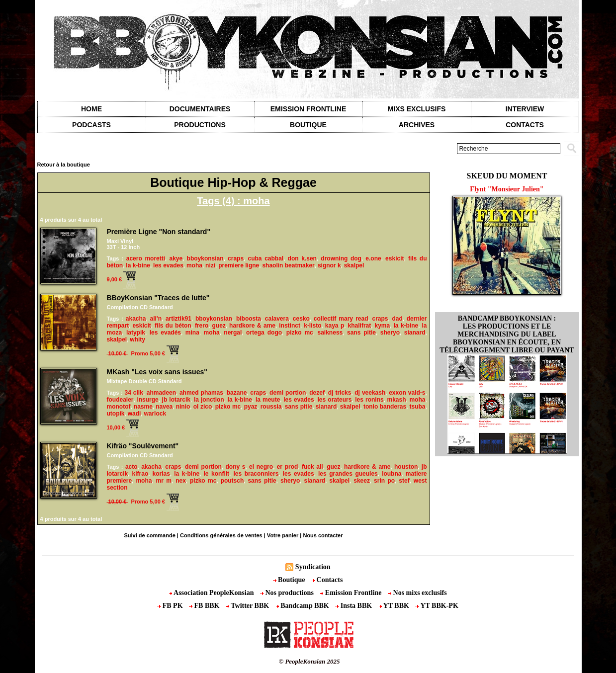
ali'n (156, 319)
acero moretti (146, 258)
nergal (233, 333)
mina (192, 333)
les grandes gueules (348, 474)
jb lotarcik (176, 400)
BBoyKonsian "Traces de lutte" (158, 298)
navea (164, 407)
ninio (183, 407)
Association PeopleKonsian (212, 593)
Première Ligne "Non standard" (159, 232)
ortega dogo (264, 333)
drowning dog (341, 258)
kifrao (140, 474)
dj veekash (370, 393)
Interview (525, 109)
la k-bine (138, 265)
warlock (155, 414)
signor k (329, 265)
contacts (525, 125)
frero (202, 326)
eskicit (395, 258)
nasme (143, 407)
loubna (392, 474)
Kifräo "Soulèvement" (143, 446)
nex (181, 481)
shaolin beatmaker (288, 265)
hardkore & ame (252, 326)
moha (194, 265)
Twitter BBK (249, 606)
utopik (116, 414)
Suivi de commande (149, 535)
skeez (362, 481)
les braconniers (256, 474)
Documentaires (200, 109)
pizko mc (300, 333)
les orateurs (335, 400)
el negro (261, 467)
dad (397, 319)
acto (132, 467)
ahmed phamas (201, 393)
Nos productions (288, 593)
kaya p (335, 326)
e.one (373, 258)
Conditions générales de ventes (221, 535)
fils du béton (173, 326)
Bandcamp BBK (304, 606)
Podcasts (91, 125)
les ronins (369, 400)
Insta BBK (354, 606)
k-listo (312, 326)
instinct (290, 326)
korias (161, 474)
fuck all (312, 467)
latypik (136, 333)
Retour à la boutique (64, 165)
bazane (237, 393)
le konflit (217, 474)
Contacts (327, 580)
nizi (210, 265)
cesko (301, 319)
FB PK (171, 606)
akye (176, 258)
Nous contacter (323, 535)
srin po (384, 481)
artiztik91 (178, 319)
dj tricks (340, 393)
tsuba (418, 407)
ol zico (203, 407)
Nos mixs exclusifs (418, 593)
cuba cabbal (266, 258)
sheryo (390, 333)
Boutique (308, 125)
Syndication (313, 567)
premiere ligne (239, 265)
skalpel (354, 265)
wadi (134, 414)
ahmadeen (161, 393)
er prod (288, 467)
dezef (317, 393)
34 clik (134, 393)
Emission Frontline (308, 109)
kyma (382, 326)
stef (404, 481)
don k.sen (302, 258)
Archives (417, 125)
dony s (235, 467)
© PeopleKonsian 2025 (309, 661)
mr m (164, 481)
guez (219, 326)
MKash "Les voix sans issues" (157, 372)
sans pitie (361, 333)
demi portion (288, 393)
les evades (168, 265)
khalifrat (360, 326)
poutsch (232, 481)
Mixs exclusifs (417, 109)
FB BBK (205, 606)
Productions (200, 125)
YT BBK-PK (437, 606)
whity (137, 339)
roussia (271, 407)
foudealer (120, 400)
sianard (415, 333)
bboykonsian (205, 258)
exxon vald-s (407, 393)
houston (406, 467)
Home (91, 109)
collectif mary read (341, 319)
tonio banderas (385, 407)
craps (236, 258)
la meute (268, 400)
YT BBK (395, 606)
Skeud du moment (507, 176)
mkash (397, 400)
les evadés (165, 333)
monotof (119, 407)
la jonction (209, 400)
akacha (136, 319)
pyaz (251, 407)
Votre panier (283, 535)
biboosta (249, 319)
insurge (147, 400)
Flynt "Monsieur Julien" (507, 189)
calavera (277, 319)
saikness (330, 333)
